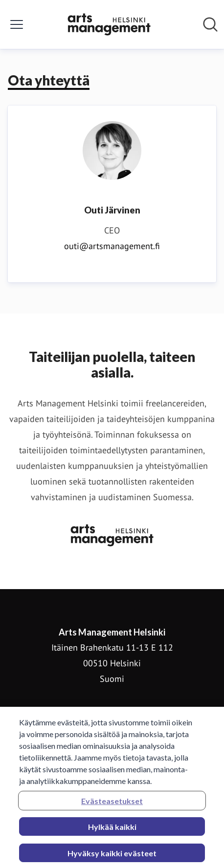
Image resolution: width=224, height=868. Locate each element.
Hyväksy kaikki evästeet (112, 856)
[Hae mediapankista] (210, 24)
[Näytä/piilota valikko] (17, 24)
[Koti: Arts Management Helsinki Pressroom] (109, 24)
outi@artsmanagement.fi (112, 246)
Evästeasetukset (112, 804)
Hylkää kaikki (112, 830)
